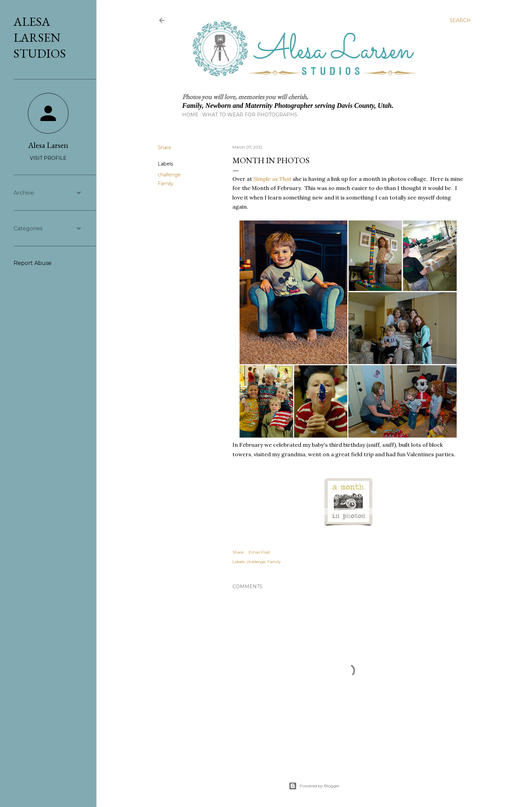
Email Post (259, 552)
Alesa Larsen (48, 145)
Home (190, 115)
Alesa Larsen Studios (40, 37)
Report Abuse (33, 263)
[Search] (460, 20)
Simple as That (272, 179)
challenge (169, 175)
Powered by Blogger (314, 786)
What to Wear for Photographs (250, 115)
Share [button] (165, 148)
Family (166, 184)
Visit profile (48, 158)
